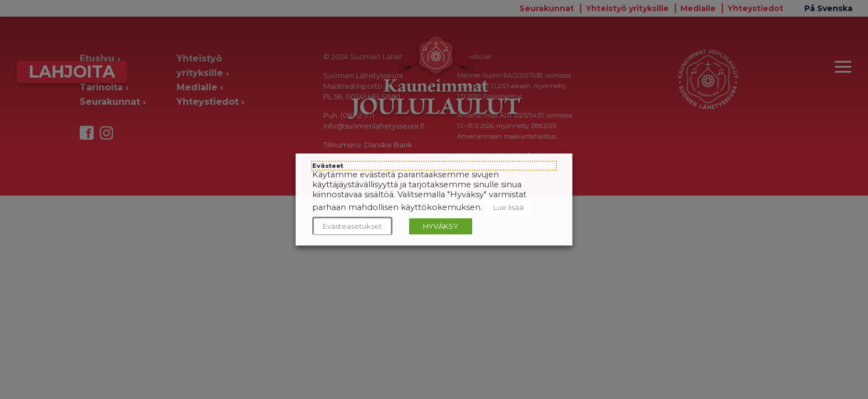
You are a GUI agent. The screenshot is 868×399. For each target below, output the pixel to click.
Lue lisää (508, 207)
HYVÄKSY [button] (441, 226)
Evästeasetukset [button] (352, 226)
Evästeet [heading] (328, 166)
